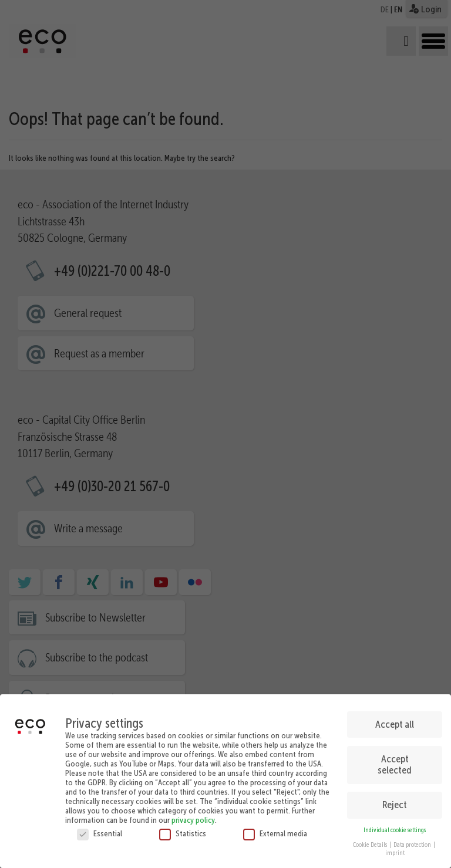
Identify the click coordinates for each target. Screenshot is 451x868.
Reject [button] (395, 801)
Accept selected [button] (395, 761)
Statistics (183, 830)
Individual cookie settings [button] (395, 827)
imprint (395, 850)
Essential (100, 830)
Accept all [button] (395, 721)
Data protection (413, 841)
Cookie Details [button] (371, 841)
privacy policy (193, 816)
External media (275, 830)
